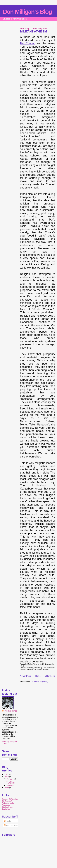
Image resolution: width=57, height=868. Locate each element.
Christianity (29, 668)
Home (38, 676)
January (10, 785)
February (10, 779)
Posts (7, 821)
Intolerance (51, 668)
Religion (46, 669)
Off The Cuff (7, 801)
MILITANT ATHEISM (34, 31)
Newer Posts (26, 676)
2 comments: (49, 664)
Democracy (38, 668)
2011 (7, 774)
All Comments (11, 825)
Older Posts (50, 676)
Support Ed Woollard (10, 799)
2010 (7, 777)
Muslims (30, 669)
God (44, 668)
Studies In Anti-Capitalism (8, 808)
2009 (7, 788)
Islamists (23, 669)
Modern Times (11, 711)
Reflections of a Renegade (8, 804)
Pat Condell (28, 43)
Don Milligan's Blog (27, 12)
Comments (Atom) (40, 681)
